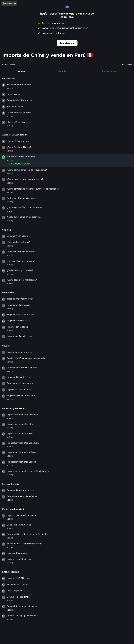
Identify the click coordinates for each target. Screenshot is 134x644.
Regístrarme (67, 43)
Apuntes (63, 71)
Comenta (127, 64)
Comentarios (109, 71)
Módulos (20, 71)
